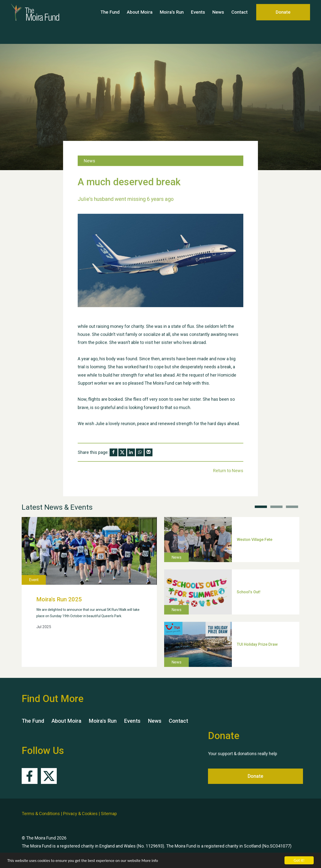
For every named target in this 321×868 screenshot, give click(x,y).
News (218, 22)
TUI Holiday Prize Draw (257, 644)
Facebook (30, 776)
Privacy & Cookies (80, 814)
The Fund (110, 22)
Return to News (228, 471)
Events (198, 22)
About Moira (140, 22)
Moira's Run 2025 (59, 599)
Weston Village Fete (255, 539)
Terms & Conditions (41, 814)
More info (150, 861)
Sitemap (109, 814)
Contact (240, 22)
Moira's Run (172, 22)
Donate (283, 22)
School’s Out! (249, 592)
